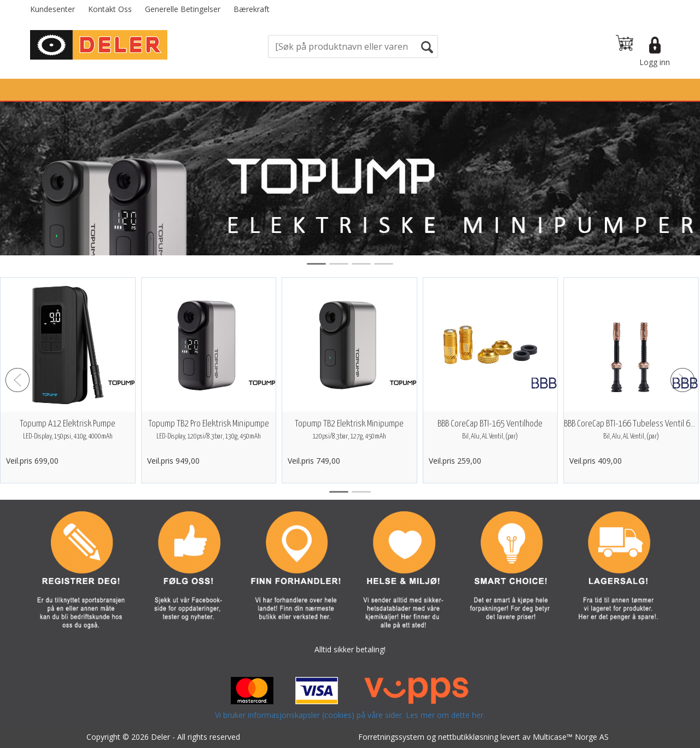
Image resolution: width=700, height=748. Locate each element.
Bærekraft (252, 9)
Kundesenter (52, 9)
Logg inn (655, 62)
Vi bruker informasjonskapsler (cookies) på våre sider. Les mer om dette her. (350, 715)
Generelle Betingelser (183, 9)
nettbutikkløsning (468, 737)
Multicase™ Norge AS (571, 737)
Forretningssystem (391, 737)
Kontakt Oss (110, 9)
